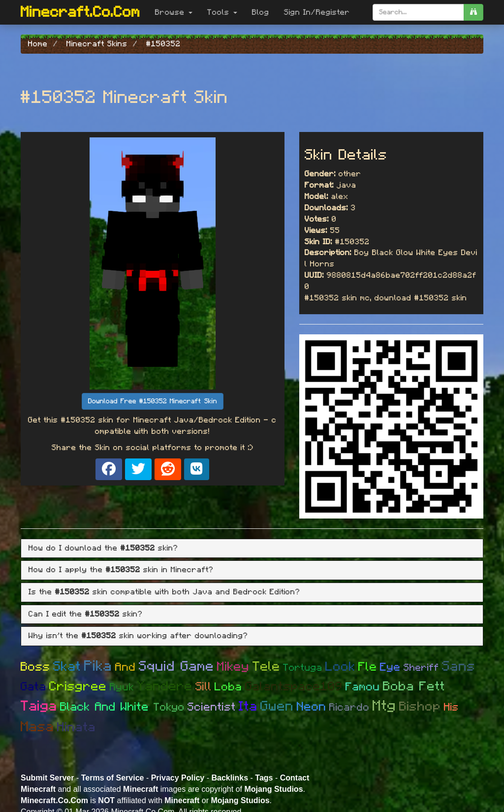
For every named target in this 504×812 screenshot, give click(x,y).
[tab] (252, 549)
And (126, 667)
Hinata (77, 727)
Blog (261, 12)
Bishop (420, 707)
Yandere (165, 686)
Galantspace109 (294, 687)
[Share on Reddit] (168, 469)
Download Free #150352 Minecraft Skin (153, 401)
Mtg (384, 706)
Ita (248, 706)
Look (340, 667)
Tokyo (169, 707)
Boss (35, 667)
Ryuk (122, 687)
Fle (368, 667)
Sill (204, 687)
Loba (228, 687)
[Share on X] (138, 469)
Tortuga (303, 668)
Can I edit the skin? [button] (86, 614)
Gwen (277, 707)
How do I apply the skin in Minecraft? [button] (121, 570)
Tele (266, 666)
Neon (312, 707)
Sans (459, 667)
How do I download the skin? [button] (103, 548)
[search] (473, 12)
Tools (222, 12)
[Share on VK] (197, 469)
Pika (98, 666)
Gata (33, 687)
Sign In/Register (317, 12)
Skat (67, 666)
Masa (37, 727)
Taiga (39, 706)
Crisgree (78, 686)
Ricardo (349, 707)
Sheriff (421, 668)
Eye (390, 667)
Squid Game (176, 667)
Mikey (233, 667)
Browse (174, 12)
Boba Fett (414, 686)
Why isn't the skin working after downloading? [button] (138, 636)
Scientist (212, 707)
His (451, 707)
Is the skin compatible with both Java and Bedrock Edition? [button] (164, 592)
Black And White (107, 707)
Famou (363, 687)
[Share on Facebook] (109, 469)
